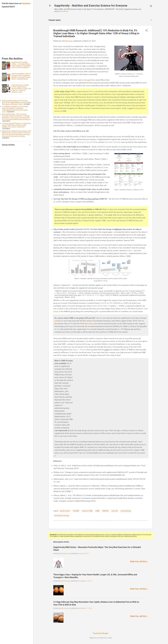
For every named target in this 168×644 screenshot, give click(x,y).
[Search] (151, 6)
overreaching (126, 511)
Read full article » (139, 562)
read (99, 72)
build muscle (65, 511)
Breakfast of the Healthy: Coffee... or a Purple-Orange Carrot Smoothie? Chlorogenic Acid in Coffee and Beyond (21, 65)
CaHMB (76, 511)
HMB (97, 511)
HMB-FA (105, 511)
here (101, 103)
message (87, 80)
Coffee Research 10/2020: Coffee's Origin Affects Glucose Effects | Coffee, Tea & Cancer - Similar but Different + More (21, 89)
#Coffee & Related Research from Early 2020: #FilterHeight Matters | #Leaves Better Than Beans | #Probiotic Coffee (16, 102)
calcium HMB (87, 511)
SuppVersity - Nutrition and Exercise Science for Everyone (91, 6)
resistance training (62, 516)
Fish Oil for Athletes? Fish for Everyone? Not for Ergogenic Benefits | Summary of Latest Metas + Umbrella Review (21, 76)
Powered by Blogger (101, 633)
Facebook (64, 11)
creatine (58, 321)
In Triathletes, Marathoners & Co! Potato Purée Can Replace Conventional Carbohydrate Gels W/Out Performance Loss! (15, 109)
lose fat (115, 511)
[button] (146, 31)
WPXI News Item (86, 324)
